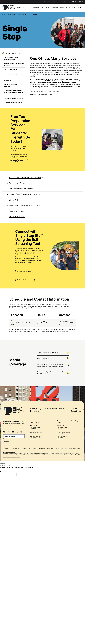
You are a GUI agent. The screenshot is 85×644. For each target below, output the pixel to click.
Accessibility (24, 448)
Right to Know (42, 448)
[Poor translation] (1, 470)
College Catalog (58, 2)
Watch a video (34, 91)
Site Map (6, 448)
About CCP (76, 8)
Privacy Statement (33, 448)
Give (65, 2)
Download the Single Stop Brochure (41, 94)
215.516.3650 (60, 428)
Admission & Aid (38, 8)
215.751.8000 (33, 428)
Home (4, 14)
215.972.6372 (33, 439)
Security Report (50, 448)
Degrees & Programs (52, 8)
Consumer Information (15, 448)
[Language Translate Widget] (14, 436)
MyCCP (81, 2)
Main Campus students (24, 271)
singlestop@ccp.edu (17, 160)
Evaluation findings (36, 84)
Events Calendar (72, 2)
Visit (45, 2)
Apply (50, 2)
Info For (20, 8)
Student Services (65, 8)
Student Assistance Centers (24, 14)
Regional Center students (25, 280)
